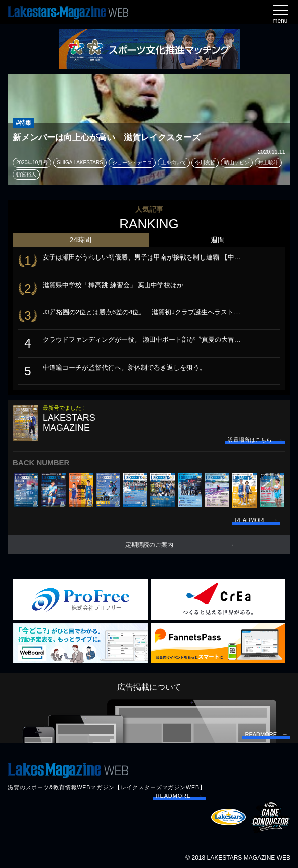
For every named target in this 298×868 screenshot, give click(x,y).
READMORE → (179, 796)
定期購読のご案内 (149, 545)
